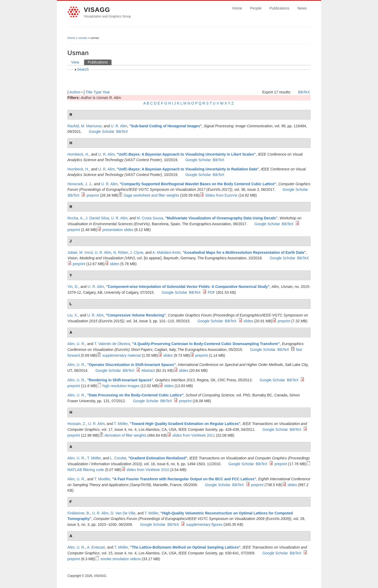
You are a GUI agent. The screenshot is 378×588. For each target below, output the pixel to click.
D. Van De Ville (123, 513)
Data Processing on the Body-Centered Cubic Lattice (135, 395)
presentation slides (118, 230)
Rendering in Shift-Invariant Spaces (120, 380)
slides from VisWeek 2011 (194, 435)
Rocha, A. (75, 218)
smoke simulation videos (121, 559)
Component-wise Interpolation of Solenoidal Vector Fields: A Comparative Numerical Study (188, 287)
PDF (211, 292)
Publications (279, 8)
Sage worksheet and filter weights (151, 195)
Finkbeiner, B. (79, 513)
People (256, 8)
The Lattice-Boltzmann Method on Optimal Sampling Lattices (185, 547)
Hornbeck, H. (78, 154)
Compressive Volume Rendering (136, 315)
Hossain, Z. (77, 424)
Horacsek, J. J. (80, 184)
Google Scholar (102, 132)
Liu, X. (73, 315)
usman (83, 38)
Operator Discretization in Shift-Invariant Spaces (131, 365)
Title (89, 92)
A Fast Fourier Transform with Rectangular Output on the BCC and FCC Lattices (184, 479)
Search (83, 69)
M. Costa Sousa (150, 218)
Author (75, 92)
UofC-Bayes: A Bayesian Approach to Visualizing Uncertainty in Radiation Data (188, 169)
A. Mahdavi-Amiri (166, 252)
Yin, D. (73, 287)
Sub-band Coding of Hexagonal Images (166, 126)
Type (97, 92)
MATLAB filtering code (86, 470)
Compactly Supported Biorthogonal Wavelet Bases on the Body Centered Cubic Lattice (198, 184)
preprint (93, 195)
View (75, 62)
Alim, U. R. (76, 344)
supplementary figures (204, 524)
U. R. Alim (119, 126)
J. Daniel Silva (97, 218)
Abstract (148, 370)
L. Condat (118, 458)
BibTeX (304, 92)
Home (237, 8)
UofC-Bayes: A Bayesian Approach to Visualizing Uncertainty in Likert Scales (186, 154)
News (302, 8)
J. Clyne (137, 252)
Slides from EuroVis (221, 195)
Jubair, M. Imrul (80, 252)
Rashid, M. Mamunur (84, 126)
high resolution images (121, 386)
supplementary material (122, 355)
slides (114, 264)
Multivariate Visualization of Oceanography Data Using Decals (221, 218)
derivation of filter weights (126, 435)
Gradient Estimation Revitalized (158, 458)
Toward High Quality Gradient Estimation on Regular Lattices (185, 424)
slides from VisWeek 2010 (148, 470)
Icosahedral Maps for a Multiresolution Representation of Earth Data (244, 252)
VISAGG (97, 10)
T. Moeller (102, 479)
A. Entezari (96, 547)
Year (106, 92)
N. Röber (121, 252)
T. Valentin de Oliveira (112, 344)
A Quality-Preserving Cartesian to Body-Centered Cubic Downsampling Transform (206, 344)
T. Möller (121, 424)
